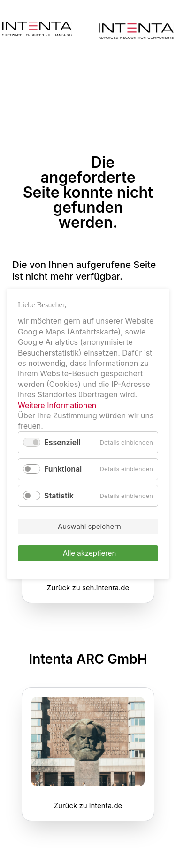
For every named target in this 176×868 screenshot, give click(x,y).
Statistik (59, 496)
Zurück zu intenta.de (88, 805)
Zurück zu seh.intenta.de (88, 588)
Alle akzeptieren (90, 553)
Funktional (63, 469)
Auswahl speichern (89, 527)
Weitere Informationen (57, 405)
